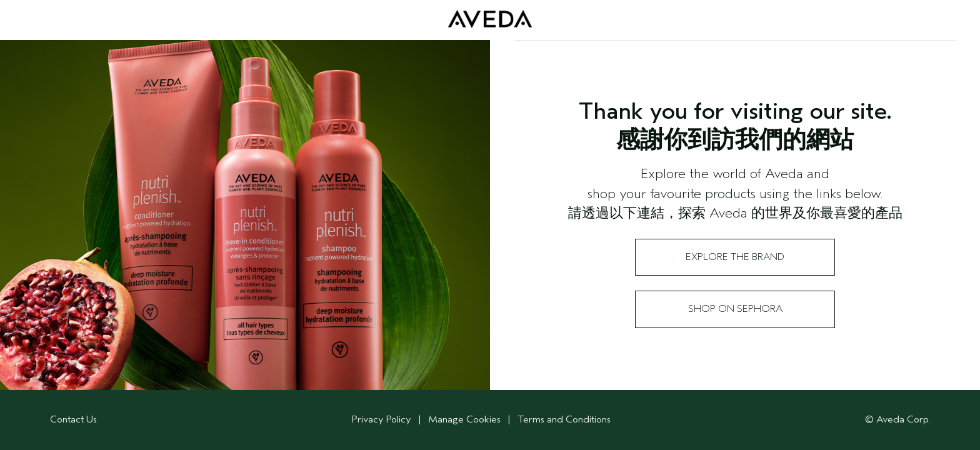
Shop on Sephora (735, 309)
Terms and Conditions (564, 419)
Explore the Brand (735, 257)
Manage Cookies (466, 419)
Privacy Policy (382, 419)
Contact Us (73, 419)
